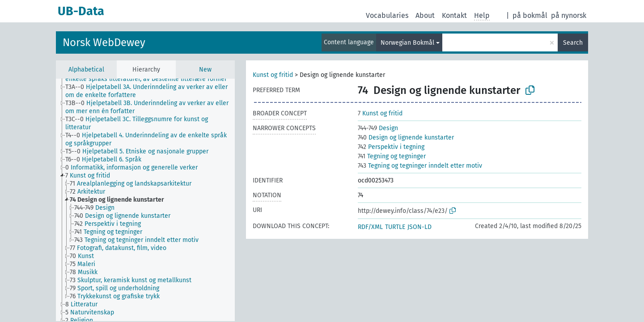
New (205, 70)
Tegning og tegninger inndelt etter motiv (420, 166)
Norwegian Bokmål (407, 43)
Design (378, 128)
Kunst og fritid (273, 75)
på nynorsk (569, 15)
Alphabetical (86, 70)
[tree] (145, 200)
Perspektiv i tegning (391, 147)
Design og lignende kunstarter (406, 138)
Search (573, 43)
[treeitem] (154, 91)
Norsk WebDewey (104, 42)
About (425, 15)
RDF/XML (370, 227)
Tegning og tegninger (392, 156)
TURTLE (395, 227)
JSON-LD (419, 227)
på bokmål (530, 15)
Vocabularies (387, 15)
